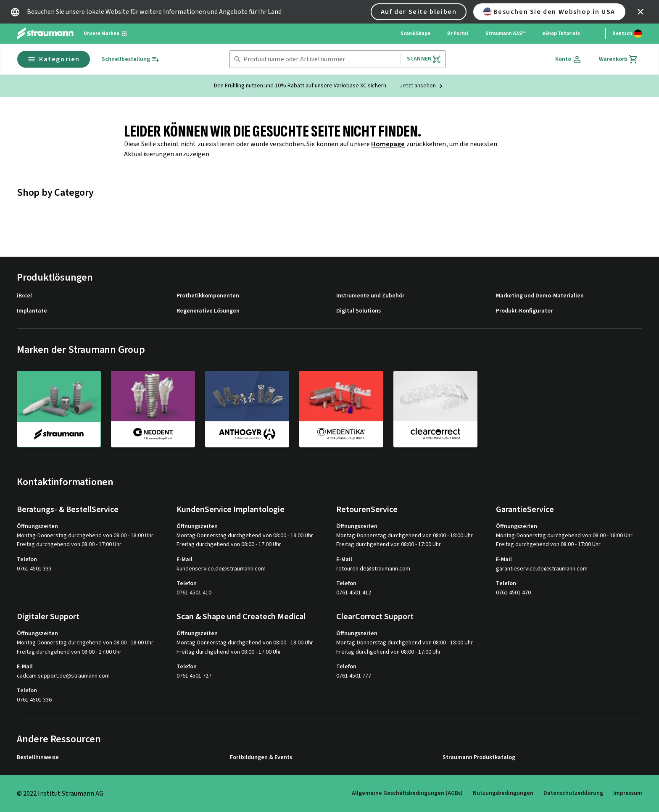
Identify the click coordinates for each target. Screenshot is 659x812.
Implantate (32, 311)
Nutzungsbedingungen (503, 793)
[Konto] (569, 59)
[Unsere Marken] (106, 34)
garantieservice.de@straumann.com (542, 569)
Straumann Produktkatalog (479, 758)
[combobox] (320, 59)
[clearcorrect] (435, 409)
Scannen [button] (424, 59)
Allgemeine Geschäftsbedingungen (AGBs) (407, 793)
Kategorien (54, 59)
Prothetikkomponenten (208, 296)
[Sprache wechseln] (627, 34)
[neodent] (153, 409)
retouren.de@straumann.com (373, 569)
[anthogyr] (247, 409)
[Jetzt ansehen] (422, 86)
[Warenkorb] (619, 59)
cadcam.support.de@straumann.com (63, 676)
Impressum (628, 793)
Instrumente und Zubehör (370, 296)
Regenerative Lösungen (208, 311)
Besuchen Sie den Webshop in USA (549, 12)
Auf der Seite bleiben (419, 12)
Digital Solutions (358, 311)
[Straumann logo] (45, 34)
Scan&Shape (415, 33)
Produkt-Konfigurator (524, 311)
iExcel (24, 296)
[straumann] (59, 409)
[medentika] (341, 409)
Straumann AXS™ (505, 33)
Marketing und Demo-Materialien (540, 296)
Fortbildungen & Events (261, 758)
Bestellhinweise (38, 758)
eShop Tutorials (561, 33)
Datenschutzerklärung (573, 793)
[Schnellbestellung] (131, 59)
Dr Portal (458, 33)
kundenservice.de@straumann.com (221, 569)
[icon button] (641, 12)
